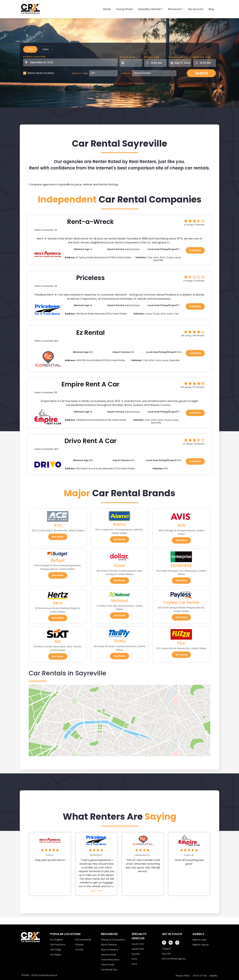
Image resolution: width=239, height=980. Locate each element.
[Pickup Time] (157, 63)
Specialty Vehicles (150, 9)
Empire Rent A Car (90, 384)
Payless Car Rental (181, 602)
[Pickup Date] (133, 63)
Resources (174, 9)
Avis (181, 525)
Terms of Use (200, 976)
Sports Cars (138, 949)
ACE (58, 525)
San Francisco (58, 945)
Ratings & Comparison (113, 940)
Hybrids (136, 954)
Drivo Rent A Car (91, 441)
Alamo (119, 524)
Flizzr (181, 643)
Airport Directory (110, 950)
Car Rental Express (47, 975)
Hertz (58, 603)
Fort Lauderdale (83, 940)
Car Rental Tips (109, 970)
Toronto (79, 950)
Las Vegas (56, 955)
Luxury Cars (138, 944)
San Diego (56, 950)
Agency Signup (201, 945)
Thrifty (119, 641)
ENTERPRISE (181, 566)
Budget (58, 560)
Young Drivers (124, 9)
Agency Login (200, 940)
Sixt (58, 641)
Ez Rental (91, 333)
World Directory (109, 945)
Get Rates (195, 250)
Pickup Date (127, 57)
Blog (211, 9)
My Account (196, 9)
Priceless (91, 278)
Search (201, 73)
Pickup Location (34, 57)
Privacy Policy (183, 976)
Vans (46, 49)
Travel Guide (108, 965)
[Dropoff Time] (207, 63)
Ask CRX (166, 954)
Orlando (79, 945)
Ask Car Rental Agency (174, 959)
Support (166, 949)
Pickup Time (152, 57)
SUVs (134, 959)
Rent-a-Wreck (91, 222)
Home (107, 9)
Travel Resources (110, 960)
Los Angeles (57, 940)
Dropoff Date (178, 57)
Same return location (41, 73)
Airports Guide (109, 955)
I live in (126, 73)
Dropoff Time (202, 57)
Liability (213, 976)
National (119, 601)
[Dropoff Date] (182, 63)
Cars (30, 49)
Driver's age (80, 73)
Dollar (119, 566)
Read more (96, 891)
